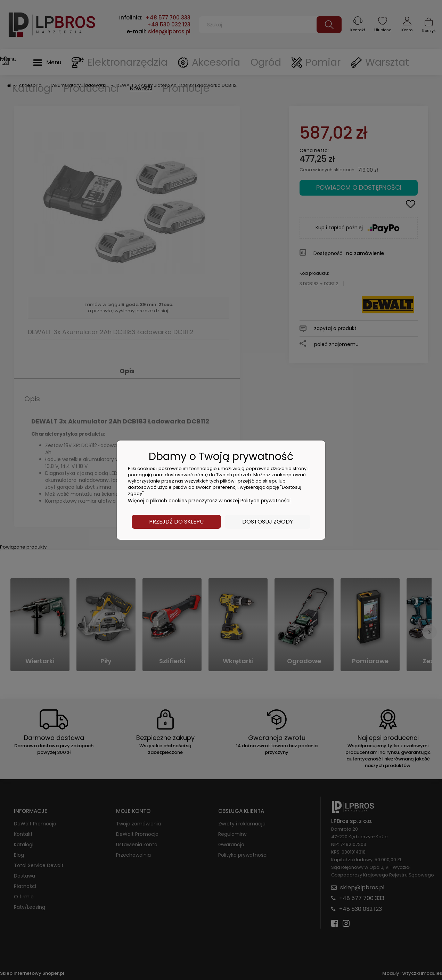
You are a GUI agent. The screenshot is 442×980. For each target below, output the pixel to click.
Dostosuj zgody (268, 522)
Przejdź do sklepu (176, 522)
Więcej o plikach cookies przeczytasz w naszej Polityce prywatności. (210, 501)
